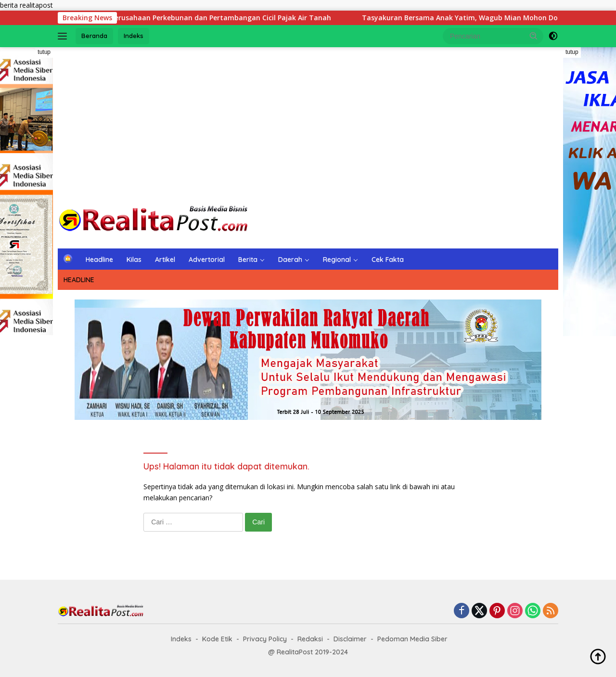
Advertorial (207, 260)
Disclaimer (350, 639)
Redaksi (310, 639)
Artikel (165, 260)
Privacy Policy (265, 639)
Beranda (94, 36)
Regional (337, 260)
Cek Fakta (388, 260)
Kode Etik (217, 639)
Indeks (134, 36)
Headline (99, 260)
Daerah (290, 260)
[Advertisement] (308, 124)
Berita (248, 260)
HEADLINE (79, 280)
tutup (44, 52)
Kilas (134, 260)
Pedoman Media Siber (412, 639)
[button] (534, 36)
